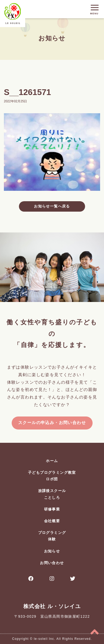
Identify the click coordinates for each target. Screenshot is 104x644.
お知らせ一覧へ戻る (52, 206)
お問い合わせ (52, 563)
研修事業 (52, 509)
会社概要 (52, 521)
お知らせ (52, 551)
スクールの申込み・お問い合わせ (52, 423)
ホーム (52, 461)
